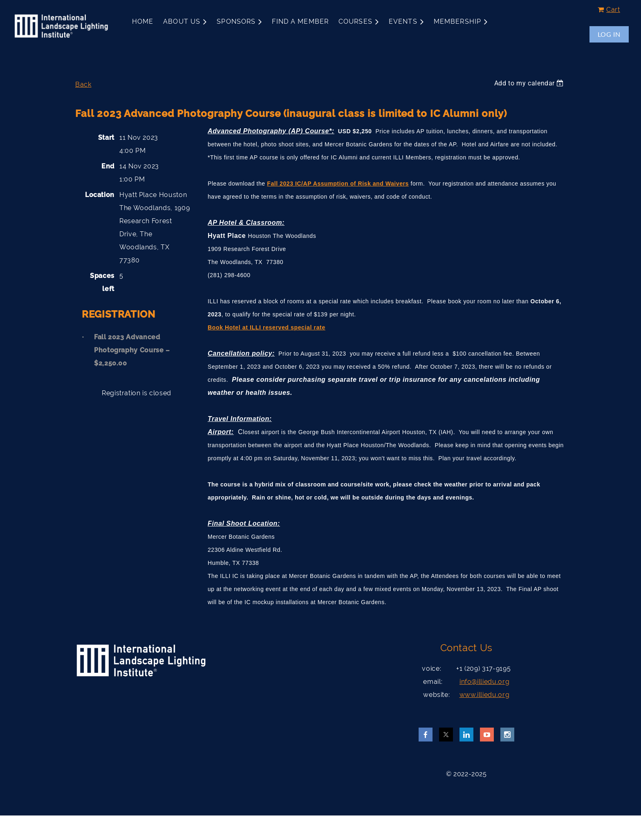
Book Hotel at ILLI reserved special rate (267, 327)
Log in (609, 34)
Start (106, 138)
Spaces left (102, 282)
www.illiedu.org (485, 695)
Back (83, 84)
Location (100, 195)
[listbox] (530, 83)
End (108, 166)
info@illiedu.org (484, 682)
